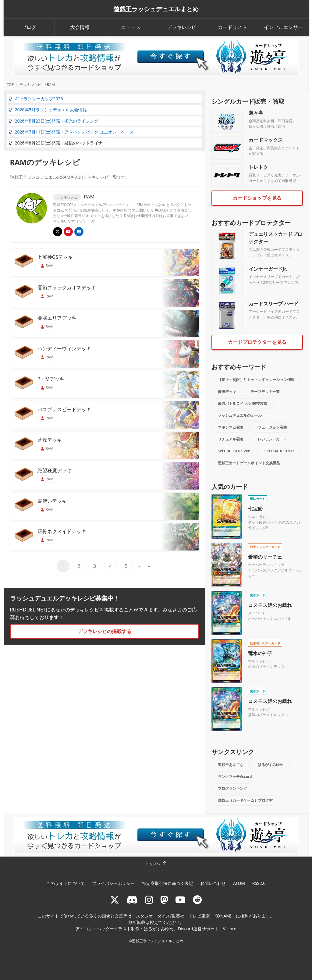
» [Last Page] (149, 566)
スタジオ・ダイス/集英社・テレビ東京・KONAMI (184, 916)
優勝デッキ (227, 392)
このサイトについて (66, 883)
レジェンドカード (272, 439)
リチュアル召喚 (231, 439)
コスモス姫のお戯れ (270, 605)
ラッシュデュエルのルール (240, 415)
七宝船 (255, 509)
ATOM (239, 883)
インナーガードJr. (268, 269)
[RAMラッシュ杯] (79, 232)
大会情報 (80, 27)
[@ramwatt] (58, 232)
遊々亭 (256, 113)
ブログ (29, 27)
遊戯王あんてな (231, 765)
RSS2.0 (259, 883)
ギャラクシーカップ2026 (36, 99)
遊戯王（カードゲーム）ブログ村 (245, 800)
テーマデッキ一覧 (265, 392)
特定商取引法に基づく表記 (168, 883)
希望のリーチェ (265, 557)
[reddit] (197, 900)
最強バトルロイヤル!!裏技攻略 (243, 403)
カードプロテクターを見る (257, 342)
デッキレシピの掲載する (105, 631)
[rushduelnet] (149, 900)
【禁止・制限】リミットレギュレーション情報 (256, 380)
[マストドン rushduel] (164, 900)
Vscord (230, 929)
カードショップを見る (257, 198)
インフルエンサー (283, 27)
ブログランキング (232, 788)
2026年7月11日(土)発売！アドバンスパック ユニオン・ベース (71, 132)
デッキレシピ (182, 27)
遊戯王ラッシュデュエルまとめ (156, 9)
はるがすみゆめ (271, 765)
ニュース (131, 27)
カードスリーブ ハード (274, 304)
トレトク (258, 167)
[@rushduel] (115, 900)
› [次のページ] (139, 566)
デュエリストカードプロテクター (275, 238)
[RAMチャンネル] (68, 232)
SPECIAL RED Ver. (280, 451)
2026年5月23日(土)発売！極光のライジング (53, 121)
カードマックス (266, 140)
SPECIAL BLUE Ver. (234, 451)
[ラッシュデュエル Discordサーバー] (132, 900)
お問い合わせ (213, 883)
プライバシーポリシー (113, 883)
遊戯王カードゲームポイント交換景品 (249, 463)
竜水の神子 (260, 653)
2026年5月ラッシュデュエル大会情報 (48, 110)
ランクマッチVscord (235, 777)
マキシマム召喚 (231, 427)
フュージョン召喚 (272, 427)
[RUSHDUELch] (180, 900)
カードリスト (232, 27)
